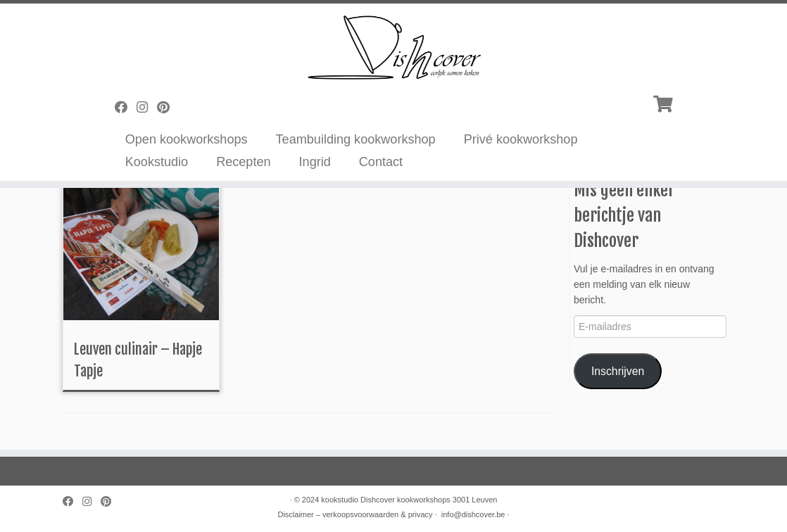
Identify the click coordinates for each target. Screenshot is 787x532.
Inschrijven (618, 371)
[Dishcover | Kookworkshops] (393, 46)
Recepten (243, 162)
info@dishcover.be (473, 514)
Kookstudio (157, 162)
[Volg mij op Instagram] (147, 108)
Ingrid (315, 162)
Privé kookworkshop (521, 139)
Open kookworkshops (187, 139)
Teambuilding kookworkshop (356, 139)
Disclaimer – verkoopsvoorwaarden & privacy (355, 514)
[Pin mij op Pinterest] (168, 108)
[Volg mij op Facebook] (126, 108)
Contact (381, 162)
